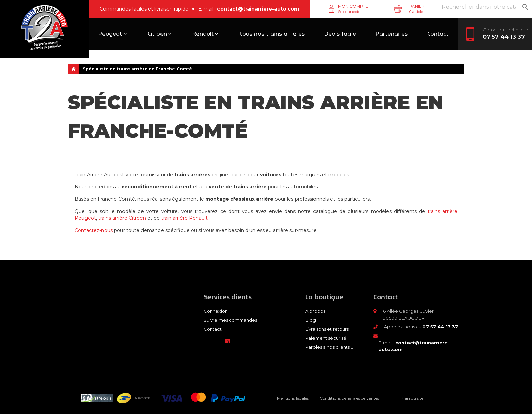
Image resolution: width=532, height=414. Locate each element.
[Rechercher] (485, 7)
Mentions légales (293, 398)
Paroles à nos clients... (329, 347)
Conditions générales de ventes (349, 398)
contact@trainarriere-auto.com (258, 9)
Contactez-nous (94, 230)
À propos (315, 311)
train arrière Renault (184, 218)
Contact (213, 329)
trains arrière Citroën (122, 218)
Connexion (216, 311)
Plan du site (412, 398)
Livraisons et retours (327, 329)
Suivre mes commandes (230, 320)
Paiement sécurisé (326, 338)
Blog (311, 320)
